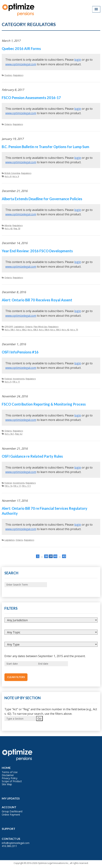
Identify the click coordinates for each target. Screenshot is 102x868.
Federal (8, 379)
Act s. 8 (8, 176)
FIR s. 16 (9, 486)
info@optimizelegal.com (16, 843)
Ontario (8, 124)
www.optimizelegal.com (21, 64)
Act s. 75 (74, 330)
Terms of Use (10, 772)
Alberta (8, 225)
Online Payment (11, 815)
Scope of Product (12, 781)
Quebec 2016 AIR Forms (21, 49)
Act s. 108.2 (21, 330)
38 (46, 556)
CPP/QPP (9, 327)
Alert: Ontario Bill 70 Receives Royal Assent (37, 300)
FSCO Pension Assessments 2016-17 (31, 98)
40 (55, 556)
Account (9, 807)
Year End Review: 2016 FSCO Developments (37, 251)
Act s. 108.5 (55, 330)
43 (64, 556)
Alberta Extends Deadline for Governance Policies (42, 199)
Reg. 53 (17, 228)
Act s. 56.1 (9, 434)
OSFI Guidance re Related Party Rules (32, 456)
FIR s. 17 (17, 486)
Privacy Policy (10, 778)
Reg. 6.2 (19, 434)
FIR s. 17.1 (26, 486)
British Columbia (12, 173)
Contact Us (11, 839)
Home (6, 768)
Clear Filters (16, 677)
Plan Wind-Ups (40, 327)
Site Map (7, 784)
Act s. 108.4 (44, 330)
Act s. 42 (9, 228)
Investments (19, 379)
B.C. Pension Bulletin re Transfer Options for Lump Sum (46, 147)
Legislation (19, 327)
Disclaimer (8, 775)
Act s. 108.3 (33, 330)
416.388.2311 (9, 846)
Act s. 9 (16, 176)
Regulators (18, 75)
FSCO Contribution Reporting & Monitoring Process (44, 404)
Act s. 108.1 (10, 330)
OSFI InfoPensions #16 (20, 352)
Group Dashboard (12, 811)
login (78, 60)
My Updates (11, 798)
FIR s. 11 (16, 382)
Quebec (8, 75)
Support (9, 829)
